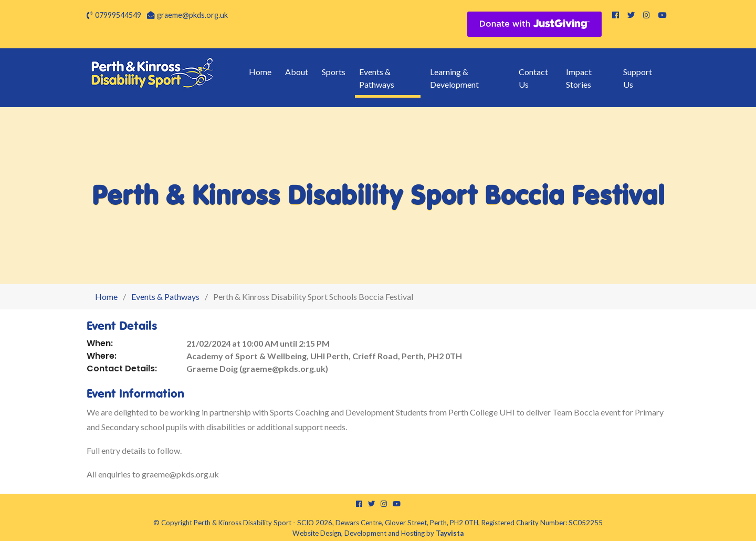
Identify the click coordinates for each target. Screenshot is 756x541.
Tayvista (450, 533)
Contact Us (533, 78)
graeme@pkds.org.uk (192, 15)
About (297, 72)
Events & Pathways (377, 78)
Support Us (638, 78)
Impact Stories (579, 78)
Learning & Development (454, 78)
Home (260, 72)
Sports (334, 72)
